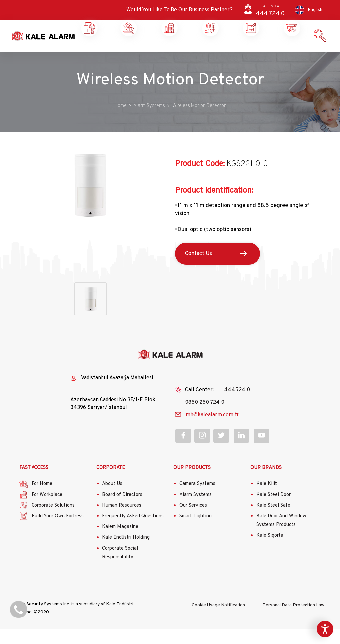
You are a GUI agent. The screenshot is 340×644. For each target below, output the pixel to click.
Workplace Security (128, 53)
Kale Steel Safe (273, 520)
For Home (42, 499)
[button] (90, 236)
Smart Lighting (196, 531)
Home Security (88, 53)
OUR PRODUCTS (192, 483)
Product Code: (200, 179)
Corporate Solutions (169, 53)
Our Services (193, 520)
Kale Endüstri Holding (126, 552)
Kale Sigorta (270, 550)
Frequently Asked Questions (133, 531)
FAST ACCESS (34, 483)
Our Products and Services (250, 53)
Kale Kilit (267, 499)
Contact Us (199, 268)
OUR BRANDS (266, 483)
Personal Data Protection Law (293, 619)
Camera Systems (197, 499)
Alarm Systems (196, 509)
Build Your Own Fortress (58, 531)
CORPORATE (111, 483)
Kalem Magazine (120, 541)
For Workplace (47, 509)
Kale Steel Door (273, 509)
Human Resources (122, 520)
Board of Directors (122, 509)
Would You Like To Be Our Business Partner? (179, 10)
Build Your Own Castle (209, 53)
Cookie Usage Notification (218, 619)
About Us (112, 499)
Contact (291, 50)
